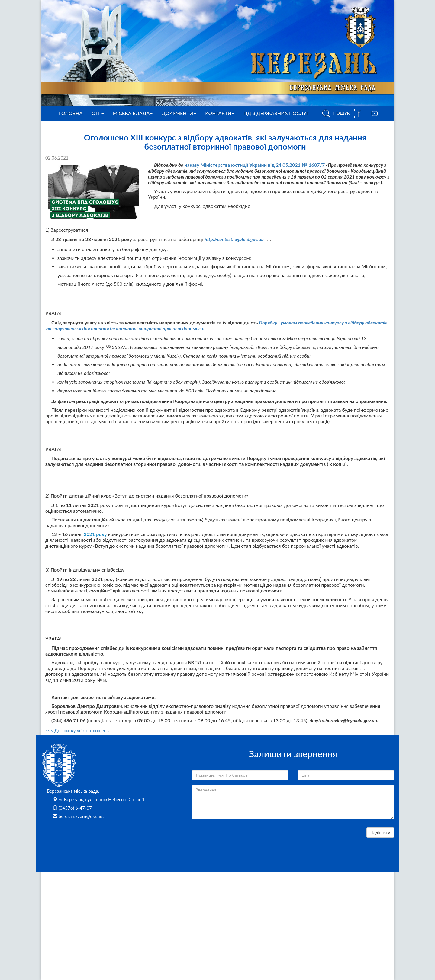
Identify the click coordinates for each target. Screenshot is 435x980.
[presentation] (238, 839)
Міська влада (133, 113)
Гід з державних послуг (276, 113)
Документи (179, 113)
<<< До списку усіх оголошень (77, 730)
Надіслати (380, 832)
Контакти (220, 113)
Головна (71, 113)
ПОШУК (335, 114)
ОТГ (98, 113)
